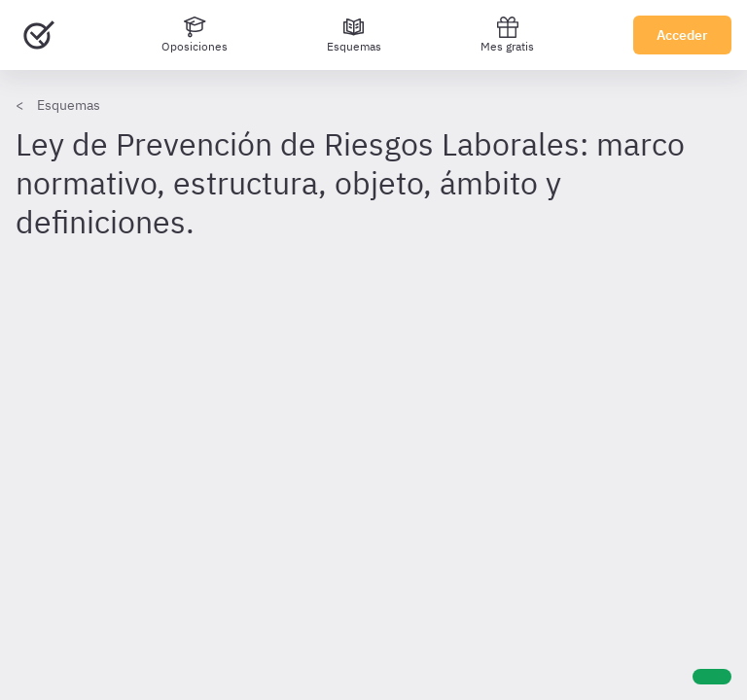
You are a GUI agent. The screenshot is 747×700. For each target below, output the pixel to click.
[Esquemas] (354, 35)
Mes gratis (507, 35)
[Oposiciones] (195, 35)
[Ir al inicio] (39, 35)
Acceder (682, 35)
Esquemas (69, 105)
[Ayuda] (712, 677)
